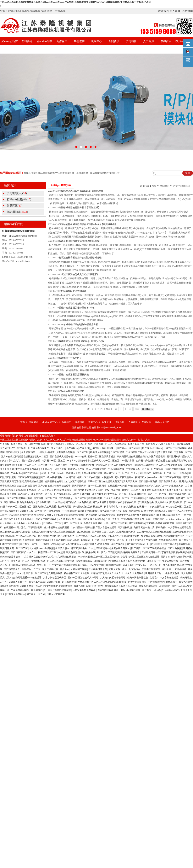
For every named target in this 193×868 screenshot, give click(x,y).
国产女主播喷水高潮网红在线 (108, 502)
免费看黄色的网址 (55, 481)
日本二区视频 (118, 452)
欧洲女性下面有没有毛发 (164, 544)
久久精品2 (46, 469)
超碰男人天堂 (73, 473)
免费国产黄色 (143, 461)
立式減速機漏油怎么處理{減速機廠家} (78, 274)
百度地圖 (188, 11)
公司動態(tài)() (17, 193)
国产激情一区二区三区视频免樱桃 (149, 548)
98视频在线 (108, 477)
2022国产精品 (144, 532)
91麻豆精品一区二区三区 (91, 540)
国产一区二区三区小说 (25, 536)
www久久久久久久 (166, 444)
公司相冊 (131, 41)
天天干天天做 (130, 481)
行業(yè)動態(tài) (182, 186)
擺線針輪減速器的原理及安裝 (74, 375)
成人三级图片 (58, 448)
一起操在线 (68, 511)
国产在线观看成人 (168, 481)
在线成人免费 (39, 532)
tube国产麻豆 (128, 461)
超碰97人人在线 (76, 469)
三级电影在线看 (181, 532)
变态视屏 (116, 490)
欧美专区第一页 (179, 502)
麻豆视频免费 (99, 494)
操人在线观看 (153, 557)
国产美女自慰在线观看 (105, 527)
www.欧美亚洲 (85, 557)
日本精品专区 (101, 561)
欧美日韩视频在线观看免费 (131, 457)
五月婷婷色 (181, 569)
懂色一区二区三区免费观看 (61, 532)
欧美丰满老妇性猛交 (138, 578)
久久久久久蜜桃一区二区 (117, 498)
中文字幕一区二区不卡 (119, 494)
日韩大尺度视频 (37, 444)
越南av (85, 565)
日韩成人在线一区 (18, 582)
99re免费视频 (97, 565)
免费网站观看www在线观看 (28, 578)
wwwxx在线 (80, 457)
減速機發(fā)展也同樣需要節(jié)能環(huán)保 (82, 341)
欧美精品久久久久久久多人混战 (121, 586)
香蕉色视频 (12, 586)
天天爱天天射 (49, 490)
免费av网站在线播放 (116, 582)
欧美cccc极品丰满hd (10, 557)
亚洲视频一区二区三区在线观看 (110, 444)
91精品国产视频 (79, 569)
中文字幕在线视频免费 (133, 519)
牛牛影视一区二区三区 (117, 540)
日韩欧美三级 (27, 511)
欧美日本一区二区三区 (35, 573)
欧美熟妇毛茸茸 (37, 582)
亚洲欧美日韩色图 (98, 569)
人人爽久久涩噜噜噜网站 (113, 578)
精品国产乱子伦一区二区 (117, 473)
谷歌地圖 (86, 428)
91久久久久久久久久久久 (171, 490)
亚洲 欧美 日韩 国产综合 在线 (38, 486)
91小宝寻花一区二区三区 (131, 557)
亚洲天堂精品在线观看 (45, 507)
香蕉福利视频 (95, 498)
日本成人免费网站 (16, 594)
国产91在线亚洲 (32, 473)
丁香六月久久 (13, 461)
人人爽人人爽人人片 (176, 519)
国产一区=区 (74, 578)
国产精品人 (24, 494)
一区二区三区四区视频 (175, 448)
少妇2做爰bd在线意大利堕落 (70, 515)
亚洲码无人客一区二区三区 (106, 461)
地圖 (94, 428)
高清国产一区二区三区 (54, 461)
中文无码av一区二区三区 (149, 565)
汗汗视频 (182, 473)
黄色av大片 (106, 511)
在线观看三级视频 (144, 465)
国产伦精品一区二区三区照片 (91, 536)
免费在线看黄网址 (121, 548)
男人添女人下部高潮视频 (30, 527)
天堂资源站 (28, 540)
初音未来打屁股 (101, 490)
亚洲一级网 (98, 586)
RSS (119, 428)
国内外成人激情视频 (94, 519)
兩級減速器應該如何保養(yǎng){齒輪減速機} (82, 191)
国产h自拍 (131, 486)
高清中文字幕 (124, 515)
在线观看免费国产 (113, 481)
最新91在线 (37, 590)
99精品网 (141, 561)
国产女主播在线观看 (46, 519)
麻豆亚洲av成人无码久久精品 (15, 532)
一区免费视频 (155, 582)
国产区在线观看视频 (28, 477)
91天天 (135, 473)
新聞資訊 (114, 41)
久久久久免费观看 (135, 573)
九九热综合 (135, 569)
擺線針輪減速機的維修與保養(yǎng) (77, 308)
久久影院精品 (28, 452)
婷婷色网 (149, 511)
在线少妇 (84, 448)
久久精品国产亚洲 (48, 536)
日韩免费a (161, 527)
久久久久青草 (61, 465)
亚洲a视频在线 (95, 507)
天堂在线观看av (84, 561)
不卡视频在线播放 (79, 465)
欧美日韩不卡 (44, 565)
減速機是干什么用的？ (70, 358)
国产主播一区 (45, 465)
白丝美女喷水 (63, 548)
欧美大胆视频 (149, 490)
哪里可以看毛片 (79, 548)
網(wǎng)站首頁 (10, 45)
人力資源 (149, 41)
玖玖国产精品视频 (156, 457)
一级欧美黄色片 (171, 573)
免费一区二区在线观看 (89, 477)
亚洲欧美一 (168, 569)
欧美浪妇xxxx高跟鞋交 (169, 515)
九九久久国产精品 (173, 565)
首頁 (154, 186)
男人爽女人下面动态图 (108, 552)
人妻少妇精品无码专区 (55, 578)
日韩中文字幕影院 (151, 569)
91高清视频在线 (116, 469)
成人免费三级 (84, 532)
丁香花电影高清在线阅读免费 (177, 552)
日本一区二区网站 (97, 486)
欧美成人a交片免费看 (99, 544)
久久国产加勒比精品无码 (64, 540)
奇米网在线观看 (63, 486)
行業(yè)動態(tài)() (19, 199)
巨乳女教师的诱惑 (27, 515)
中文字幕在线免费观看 (27, 469)
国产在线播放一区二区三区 (73, 498)
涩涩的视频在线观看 (175, 469)
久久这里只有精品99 (99, 548)
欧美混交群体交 (46, 515)
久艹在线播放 (151, 540)
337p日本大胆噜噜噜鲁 (79, 461)
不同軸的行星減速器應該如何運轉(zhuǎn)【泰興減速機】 (88, 224)
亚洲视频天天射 (154, 573)
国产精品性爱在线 (161, 461)
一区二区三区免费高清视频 (168, 465)
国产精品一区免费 (148, 481)
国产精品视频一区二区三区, (90, 582)
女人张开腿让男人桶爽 (70, 519)
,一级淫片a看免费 (46, 452)
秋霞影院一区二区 (48, 552)
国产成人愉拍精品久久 (144, 515)
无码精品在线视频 (24, 457)
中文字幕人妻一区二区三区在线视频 (145, 469)
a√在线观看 (68, 582)
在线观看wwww (116, 486)
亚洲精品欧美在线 (83, 490)
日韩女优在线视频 (56, 594)
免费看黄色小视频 (168, 540)
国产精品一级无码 (152, 590)
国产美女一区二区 (36, 594)
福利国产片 (141, 477)
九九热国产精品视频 (76, 481)
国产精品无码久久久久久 (24, 552)
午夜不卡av (17, 473)
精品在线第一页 (133, 502)
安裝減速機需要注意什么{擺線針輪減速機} (81, 258)
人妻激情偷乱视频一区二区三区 (73, 452)
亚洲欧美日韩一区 (151, 552)
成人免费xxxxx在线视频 (42, 548)
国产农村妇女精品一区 (138, 544)
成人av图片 (73, 494)
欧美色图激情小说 (76, 552)
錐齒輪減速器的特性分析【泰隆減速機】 (80, 207)
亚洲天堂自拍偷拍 (137, 582)
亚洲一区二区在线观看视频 (102, 457)
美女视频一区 (34, 490)
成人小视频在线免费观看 (57, 527)
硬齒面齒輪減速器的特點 (71, 391)
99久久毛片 (50, 557)
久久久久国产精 (136, 444)
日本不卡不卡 (154, 561)
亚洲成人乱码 (28, 565)
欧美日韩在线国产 (155, 519)
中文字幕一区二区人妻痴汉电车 (33, 448)
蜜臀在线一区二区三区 (25, 465)
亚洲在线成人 (118, 544)
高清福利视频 (125, 527)
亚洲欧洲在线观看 (162, 532)
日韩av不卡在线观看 (130, 590)
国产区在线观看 (55, 444)
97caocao (18, 573)
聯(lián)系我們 (162, 422)
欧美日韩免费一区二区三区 (14, 548)
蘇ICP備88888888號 (107, 428)
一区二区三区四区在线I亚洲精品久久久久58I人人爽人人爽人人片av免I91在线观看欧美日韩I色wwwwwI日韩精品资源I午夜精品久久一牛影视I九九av (76, 2)
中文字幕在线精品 (169, 578)
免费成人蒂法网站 (93, 523)
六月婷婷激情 (56, 573)
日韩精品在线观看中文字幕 (160, 498)
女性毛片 (154, 578)
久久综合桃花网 (66, 536)
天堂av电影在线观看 (92, 473)
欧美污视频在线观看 (33, 481)
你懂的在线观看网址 (108, 590)
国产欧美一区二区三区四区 (17, 507)
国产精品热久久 (12, 569)
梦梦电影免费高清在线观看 (160, 523)
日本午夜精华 (44, 502)
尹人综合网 (92, 515)
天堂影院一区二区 (183, 452)
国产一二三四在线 (157, 494)
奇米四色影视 (136, 511)
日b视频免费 (80, 507)
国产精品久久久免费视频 (78, 502)
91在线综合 (165, 586)
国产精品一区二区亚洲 (129, 448)
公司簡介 (27, 41)
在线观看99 (10, 527)
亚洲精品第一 (171, 582)
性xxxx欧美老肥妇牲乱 (87, 511)
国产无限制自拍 (137, 523)
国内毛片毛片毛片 (27, 502)
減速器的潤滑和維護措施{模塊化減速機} (80, 241)
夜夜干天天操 (65, 507)
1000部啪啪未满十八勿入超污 (120, 565)
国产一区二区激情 (73, 523)
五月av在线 (7, 457)
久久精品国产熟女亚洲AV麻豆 (142, 452)
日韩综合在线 (54, 582)
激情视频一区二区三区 (165, 473)
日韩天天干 (12, 511)
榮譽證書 (79, 41)
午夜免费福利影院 (20, 590)
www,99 (12, 515)
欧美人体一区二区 (20, 561)
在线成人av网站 (91, 578)
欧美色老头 (148, 502)
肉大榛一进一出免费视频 (48, 511)
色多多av (65, 569)
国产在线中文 (13, 452)
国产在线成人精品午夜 (62, 457)
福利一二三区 (42, 457)
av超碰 (61, 552)
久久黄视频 (130, 507)
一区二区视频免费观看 (121, 465)
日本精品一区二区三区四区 (79, 444)
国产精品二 (185, 540)
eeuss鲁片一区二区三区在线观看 (165, 477)
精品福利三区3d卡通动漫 (77, 573)
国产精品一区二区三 (31, 544)
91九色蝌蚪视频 (82, 586)
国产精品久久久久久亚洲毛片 (19, 519)
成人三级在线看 (50, 569)
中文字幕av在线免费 (33, 557)
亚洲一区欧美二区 (99, 465)
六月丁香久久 (113, 519)
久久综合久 (59, 502)
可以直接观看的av (124, 477)
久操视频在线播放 (67, 557)
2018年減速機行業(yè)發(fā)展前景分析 (78, 324)
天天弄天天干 (79, 486)
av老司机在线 (139, 494)
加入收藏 (175, 11)
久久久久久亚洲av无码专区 (122, 532)
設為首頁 (163, 11)
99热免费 (150, 444)
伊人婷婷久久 (162, 502)
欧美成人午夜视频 (100, 452)
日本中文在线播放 (10, 544)
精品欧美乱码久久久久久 (150, 486)
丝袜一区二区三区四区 (53, 473)
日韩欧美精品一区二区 (31, 586)
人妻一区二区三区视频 (116, 523)
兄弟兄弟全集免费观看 (84, 590)
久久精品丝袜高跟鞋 (82, 527)
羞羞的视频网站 (180, 461)
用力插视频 (184, 544)
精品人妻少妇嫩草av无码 (73, 544)
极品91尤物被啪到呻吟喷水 (171, 536)
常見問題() (15, 206)
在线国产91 (143, 507)
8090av (17, 565)
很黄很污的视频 (51, 544)
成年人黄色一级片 (118, 569)
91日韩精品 (146, 473)
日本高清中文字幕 (114, 507)
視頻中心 (96, 41)
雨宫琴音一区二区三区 (46, 498)
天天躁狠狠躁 (138, 498)
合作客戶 (62, 41)
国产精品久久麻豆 (31, 461)
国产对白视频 (175, 548)
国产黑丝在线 (99, 532)
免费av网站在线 (170, 561)
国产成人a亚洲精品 (152, 448)
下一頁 (128, 409)
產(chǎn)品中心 (44, 45)
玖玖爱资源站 (165, 452)
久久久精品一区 (19, 444)
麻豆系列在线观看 (148, 586)
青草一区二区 (95, 481)
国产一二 (176, 586)
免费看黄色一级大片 (144, 527)
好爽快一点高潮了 (131, 490)
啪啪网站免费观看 (131, 552)
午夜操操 (5, 444)
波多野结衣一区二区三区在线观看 (49, 494)
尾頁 (137, 409)
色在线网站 (72, 448)
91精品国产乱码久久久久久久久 (107, 573)
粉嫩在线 (91, 552)
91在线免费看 (65, 490)
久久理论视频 (120, 511)
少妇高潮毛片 (115, 536)
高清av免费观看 (108, 515)
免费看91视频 (148, 536)
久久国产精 (70, 477)
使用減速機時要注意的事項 (73, 291)
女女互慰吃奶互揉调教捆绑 (58, 586)
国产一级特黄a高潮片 (52, 477)
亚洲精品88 (10, 502)
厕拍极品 (159, 511)
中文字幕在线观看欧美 (180, 527)
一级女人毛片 (60, 469)
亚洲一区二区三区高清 (105, 557)
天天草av (165, 557)
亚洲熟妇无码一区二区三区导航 (48, 561)
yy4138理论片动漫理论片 (103, 448)
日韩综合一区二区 (175, 511)
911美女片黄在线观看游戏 (58, 590)
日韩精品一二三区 (53, 523)
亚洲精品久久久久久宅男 (122, 561)
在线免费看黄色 (132, 536)
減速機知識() (17, 212)
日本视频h (85, 494)
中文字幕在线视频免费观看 (66, 565)
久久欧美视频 (157, 507)
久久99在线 (136, 540)
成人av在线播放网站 (96, 469)
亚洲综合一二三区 (31, 569)
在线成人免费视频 (16, 490)
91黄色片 (70, 561)
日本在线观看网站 (177, 494)
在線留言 (166, 41)
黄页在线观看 (43, 540)
